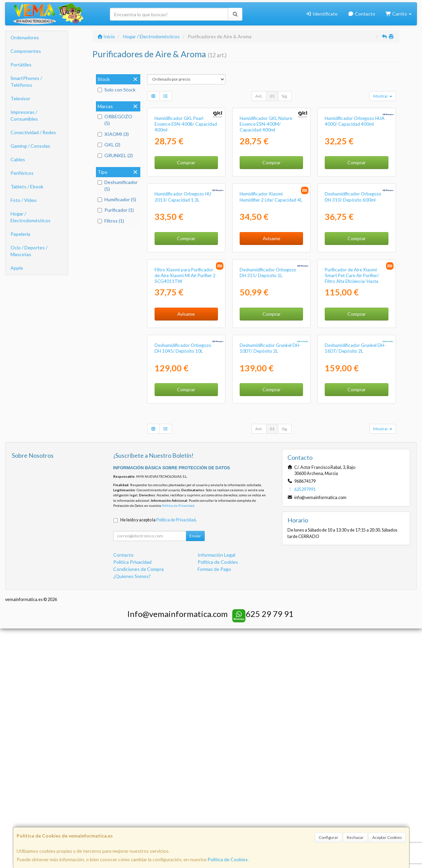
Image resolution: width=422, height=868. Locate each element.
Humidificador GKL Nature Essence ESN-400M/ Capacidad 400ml (266, 184)
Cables (18, 159)
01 (272, 96)
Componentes (26, 51)
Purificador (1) (116, 210)
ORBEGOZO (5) (115, 120)
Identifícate (322, 14)
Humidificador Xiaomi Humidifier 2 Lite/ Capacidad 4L (271, 317)
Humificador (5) (117, 199)
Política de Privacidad (178, 745)
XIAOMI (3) (113, 134)
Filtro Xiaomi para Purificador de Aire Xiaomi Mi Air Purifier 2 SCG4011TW (185, 455)
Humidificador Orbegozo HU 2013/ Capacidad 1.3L (183, 317)
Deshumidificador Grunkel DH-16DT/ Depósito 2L (355, 588)
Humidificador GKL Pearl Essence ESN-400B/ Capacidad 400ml (186, 184)
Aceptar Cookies (387, 837)
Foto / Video (24, 200)
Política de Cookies (228, 859)
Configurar (328, 837)
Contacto (361, 14)
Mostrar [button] (383, 96)
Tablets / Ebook (27, 187)
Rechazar (355, 837)
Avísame (272, 358)
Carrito (399, 14)
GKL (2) (109, 144)
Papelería (20, 234)
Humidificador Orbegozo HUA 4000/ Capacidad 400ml (355, 181)
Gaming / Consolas (30, 146)
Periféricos (22, 173)
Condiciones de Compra (138, 809)
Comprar (186, 222)
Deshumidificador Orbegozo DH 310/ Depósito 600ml (353, 317)
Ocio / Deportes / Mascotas (29, 251)
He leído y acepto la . (158, 759)
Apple (17, 268)
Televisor (20, 98)
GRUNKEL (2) (115, 155)
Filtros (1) (111, 221)
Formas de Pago (214, 809)
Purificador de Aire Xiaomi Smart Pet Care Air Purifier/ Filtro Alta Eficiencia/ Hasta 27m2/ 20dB (352, 458)
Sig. (285, 96)
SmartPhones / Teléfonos (26, 81)
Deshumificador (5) (118, 185)
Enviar (195, 775)
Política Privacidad (132, 801)
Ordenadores (25, 37)
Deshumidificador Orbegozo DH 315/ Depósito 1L (268, 452)
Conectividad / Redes (33, 132)
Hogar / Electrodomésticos (31, 217)
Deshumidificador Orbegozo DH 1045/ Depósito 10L (183, 588)
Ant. (259, 96)
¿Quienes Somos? (132, 816)
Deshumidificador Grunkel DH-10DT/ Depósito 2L (270, 588)
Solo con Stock (117, 90)
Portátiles (21, 65)
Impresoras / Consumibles (24, 115)
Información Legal (216, 794)
